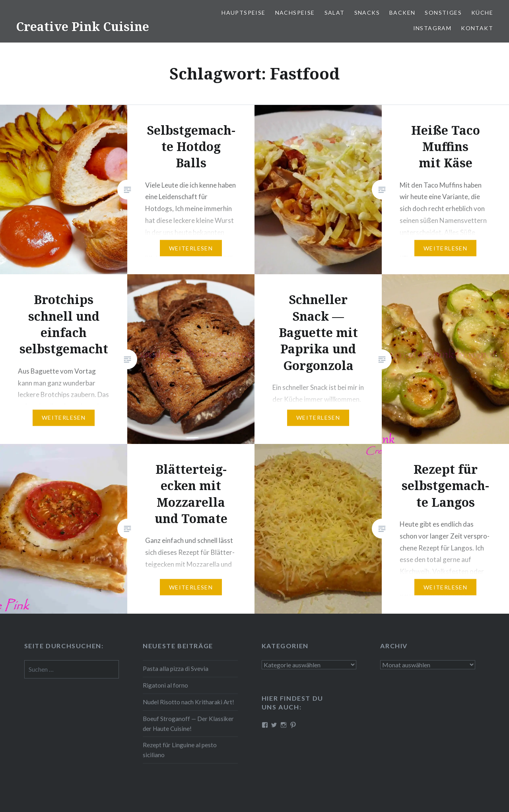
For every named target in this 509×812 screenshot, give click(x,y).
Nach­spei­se (295, 13)
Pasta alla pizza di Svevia (176, 669)
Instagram (432, 28)
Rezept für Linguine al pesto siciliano (180, 750)
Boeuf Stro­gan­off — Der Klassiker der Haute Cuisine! (188, 724)
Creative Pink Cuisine (83, 26)
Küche (482, 13)
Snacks (367, 13)
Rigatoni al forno (165, 685)
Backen (402, 13)
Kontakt (477, 28)
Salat (335, 13)
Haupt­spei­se (243, 13)
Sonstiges (443, 13)
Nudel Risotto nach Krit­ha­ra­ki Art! (188, 702)
